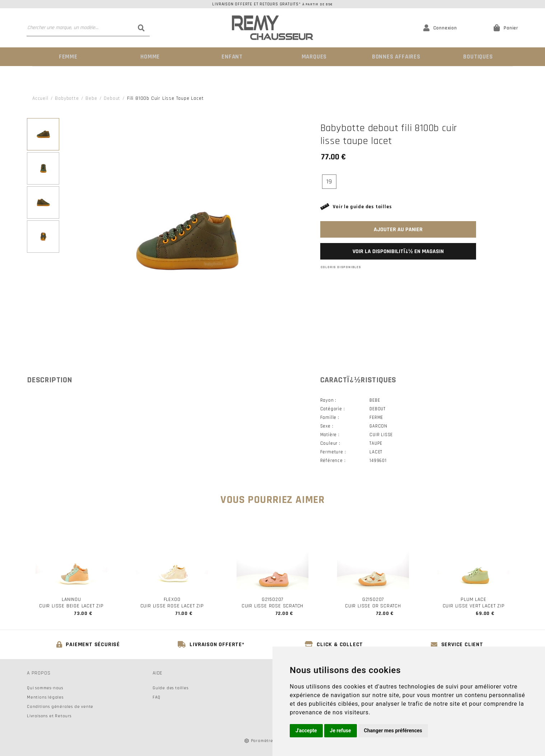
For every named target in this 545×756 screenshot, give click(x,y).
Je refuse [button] (341, 731)
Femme (68, 57)
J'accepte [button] (306, 731)
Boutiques (478, 57)
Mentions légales (45, 697)
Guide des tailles (171, 688)
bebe (91, 98)
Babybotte (67, 98)
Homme (149, 57)
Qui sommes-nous (45, 688)
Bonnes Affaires (395, 57)
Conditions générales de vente (60, 706)
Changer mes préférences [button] (393, 731)
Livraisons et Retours (49, 716)
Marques (313, 57)
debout (112, 98)
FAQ (156, 697)
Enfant (232, 57)
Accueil (40, 98)
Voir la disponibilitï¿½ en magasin (398, 251)
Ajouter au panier (398, 229)
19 (329, 181)
